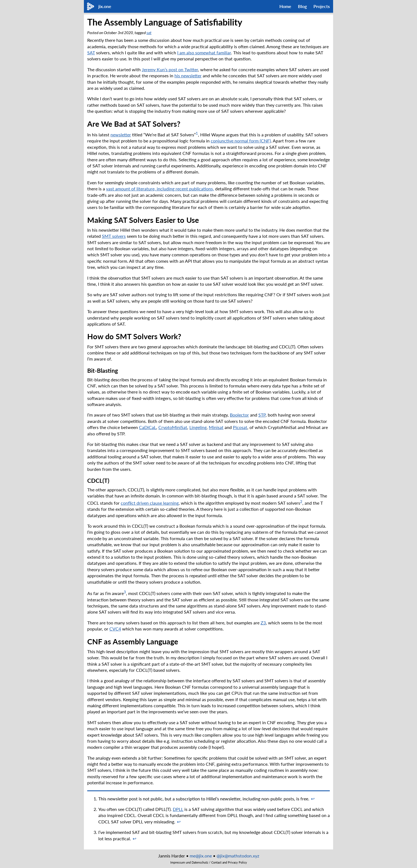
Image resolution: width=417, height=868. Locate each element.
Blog (302, 6)
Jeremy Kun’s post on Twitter (170, 69)
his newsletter (188, 76)
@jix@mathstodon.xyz (238, 856)
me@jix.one (201, 856)
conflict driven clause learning (150, 503)
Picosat (240, 427)
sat (149, 33)
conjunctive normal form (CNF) (241, 141)
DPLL (178, 809)
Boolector (239, 415)
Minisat (216, 427)
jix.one (105, 6)
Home (285, 6)
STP (262, 415)
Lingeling (198, 427)
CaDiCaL (148, 427)
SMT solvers (114, 236)
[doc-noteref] (197, 135)
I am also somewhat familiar (204, 53)
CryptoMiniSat (173, 427)
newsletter (121, 135)
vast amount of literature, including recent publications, (160, 189)
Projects (322, 6)
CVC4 (115, 629)
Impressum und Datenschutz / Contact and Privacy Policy (209, 862)
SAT (91, 53)
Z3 (263, 623)
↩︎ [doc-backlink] (313, 799)
